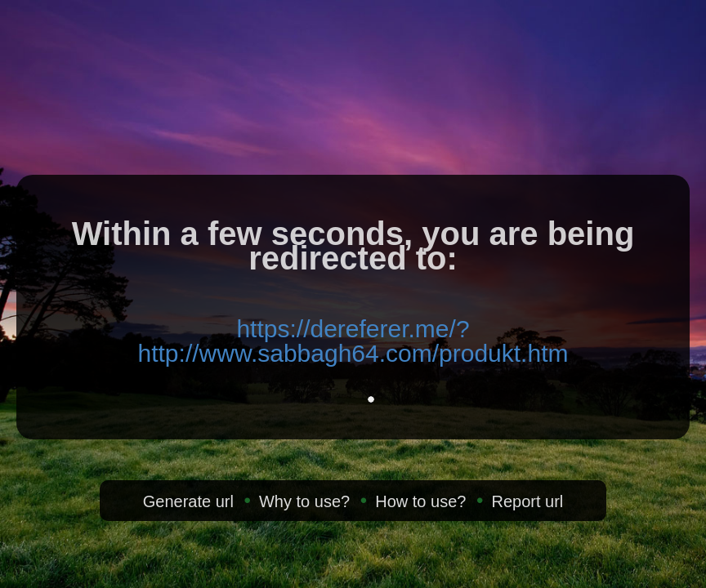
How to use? (420, 501)
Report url (527, 501)
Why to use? (304, 501)
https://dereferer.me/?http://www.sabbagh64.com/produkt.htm (353, 341)
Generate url (188, 501)
